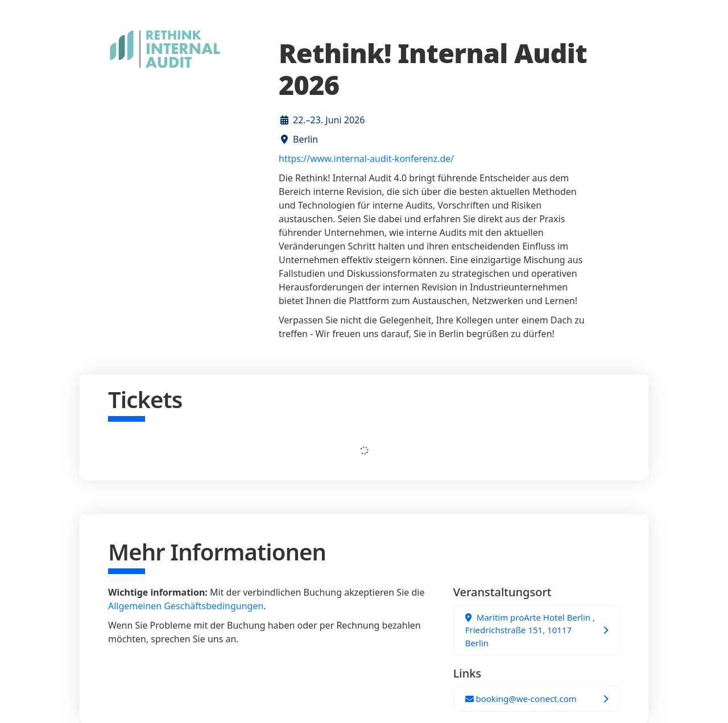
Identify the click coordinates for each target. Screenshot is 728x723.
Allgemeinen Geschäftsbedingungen (186, 606)
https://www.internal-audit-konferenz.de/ (366, 159)
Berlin (305, 139)
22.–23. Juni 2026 (329, 120)
